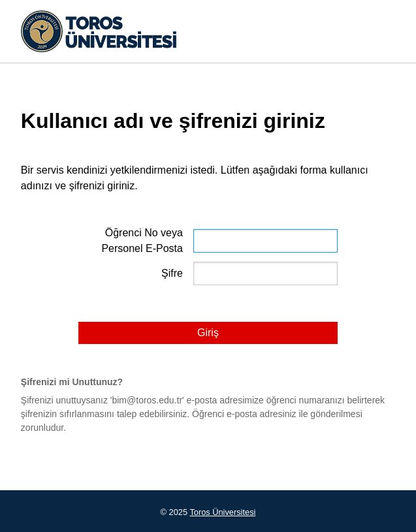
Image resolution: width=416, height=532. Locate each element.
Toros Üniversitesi (222, 512)
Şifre (172, 273)
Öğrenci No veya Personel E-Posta (142, 241)
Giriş (208, 333)
